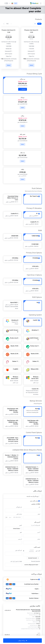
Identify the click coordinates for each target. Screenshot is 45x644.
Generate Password (33, 558)
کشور (21, 525)
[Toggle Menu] (41, 3)
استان (39, 539)
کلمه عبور (38, 551)
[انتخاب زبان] (11, 3)
